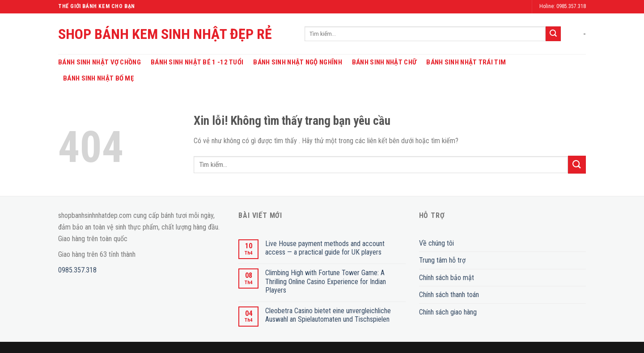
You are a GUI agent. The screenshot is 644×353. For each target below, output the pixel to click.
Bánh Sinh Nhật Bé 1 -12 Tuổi (197, 62)
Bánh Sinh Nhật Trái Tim (466, 62)
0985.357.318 (77, 270)
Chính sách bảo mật (447, 278)
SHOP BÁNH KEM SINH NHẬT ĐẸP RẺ (165, 34)
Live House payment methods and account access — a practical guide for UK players (325, 248)
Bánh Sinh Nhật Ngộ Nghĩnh (298, 62)
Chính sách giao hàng (448, 312)
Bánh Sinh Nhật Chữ (384, 62)
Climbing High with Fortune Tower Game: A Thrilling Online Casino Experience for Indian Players (326, 281)
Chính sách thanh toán (449, 295)
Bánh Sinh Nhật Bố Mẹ (98, 78)
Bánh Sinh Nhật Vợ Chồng (100, 62)
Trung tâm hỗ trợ (442, 260)
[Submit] (553, 34)
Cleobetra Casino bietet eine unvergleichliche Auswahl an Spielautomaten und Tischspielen (328, 315)
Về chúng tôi (436, 243)
